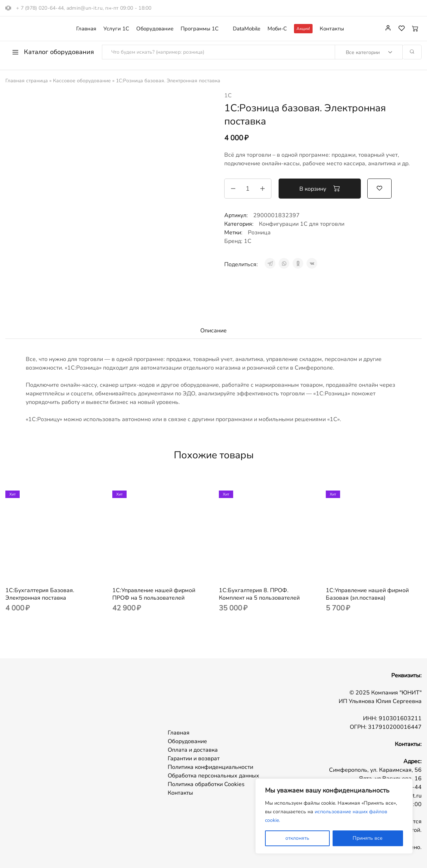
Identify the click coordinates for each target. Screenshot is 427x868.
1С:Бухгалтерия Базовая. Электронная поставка (40, 594)
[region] (334, 816)
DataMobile (247, 29)
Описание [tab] (213, 331)
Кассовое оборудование (82, 81)
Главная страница (27, 81)
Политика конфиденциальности (210, 767)
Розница (259, 233)
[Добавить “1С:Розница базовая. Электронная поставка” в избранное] (379, 188)
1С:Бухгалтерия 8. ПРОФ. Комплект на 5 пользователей (259, 594)
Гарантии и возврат (194, 759)
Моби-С (277, 29)
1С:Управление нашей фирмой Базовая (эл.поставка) (367, 594)
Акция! (303, 29)
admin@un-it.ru (85, 8)
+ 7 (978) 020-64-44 (40, 8)
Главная (86, 29)
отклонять (297, 838)
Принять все (368, 838)
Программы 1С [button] (200, 29)
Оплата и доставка (193, 750)
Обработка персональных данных (213, 776)
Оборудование (155, 29)
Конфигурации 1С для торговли (302, 224)
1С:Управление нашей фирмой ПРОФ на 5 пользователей (154, 594)
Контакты (332, 29)
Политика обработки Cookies (206, 784)
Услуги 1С (116, 29)
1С (228, 96)
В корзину (320, 189)
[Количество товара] (248, 189)
